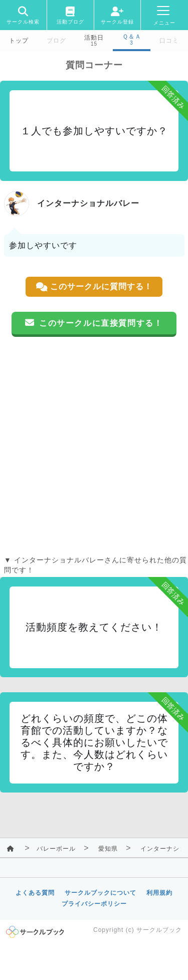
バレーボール (56, 849)
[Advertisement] (94, 446)
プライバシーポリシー (94, 904)
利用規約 (159, 893)
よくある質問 (35, 893)
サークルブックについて (101, 893)
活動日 (94, 38)
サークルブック (159, 930)
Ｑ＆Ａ (132, 37)
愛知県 (108, 849)
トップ (19, 41)
